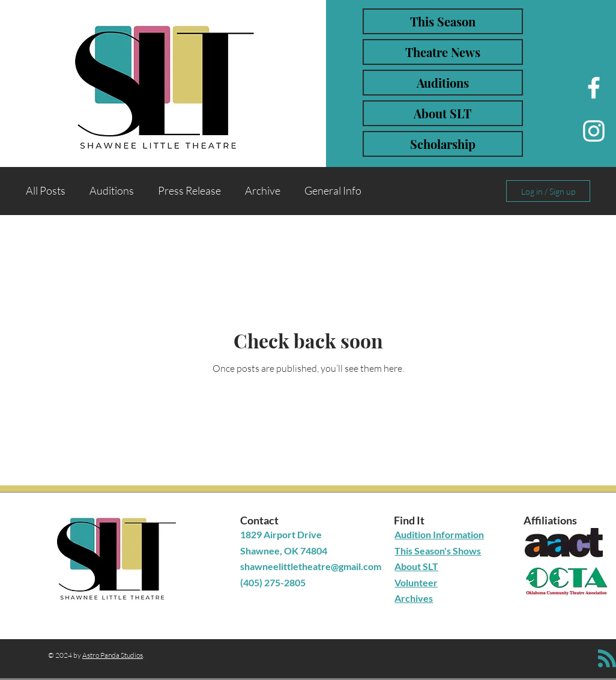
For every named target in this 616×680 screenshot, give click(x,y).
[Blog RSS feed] (607, 659)
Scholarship (443, 144)
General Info (333, 191)
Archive (263, 191)
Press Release (189, 191)
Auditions (443, 83)
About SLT (442, 113)
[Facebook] (594, 88)
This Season (443, 21)
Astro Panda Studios (113, 655)
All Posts (46, 191)
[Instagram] (594, 131)
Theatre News (443, 52)
